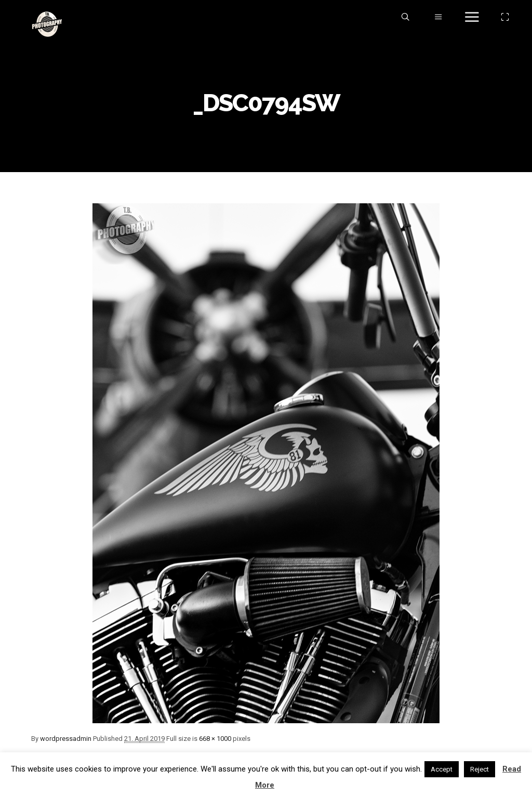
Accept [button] (442, 769)
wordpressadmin (66, 739)
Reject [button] (480, 769)
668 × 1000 (215, 739)
